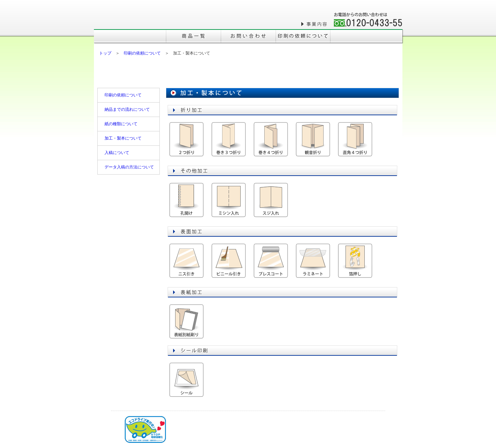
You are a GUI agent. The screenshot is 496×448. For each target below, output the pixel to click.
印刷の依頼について (142, 53)
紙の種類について (121, 124)
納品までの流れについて (127, 109)
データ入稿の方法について (129, 167)
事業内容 (315, 24)
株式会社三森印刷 (135, 18)
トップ (105, 53)
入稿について (117, 153)
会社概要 (284, 24)
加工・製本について (123, 138)
